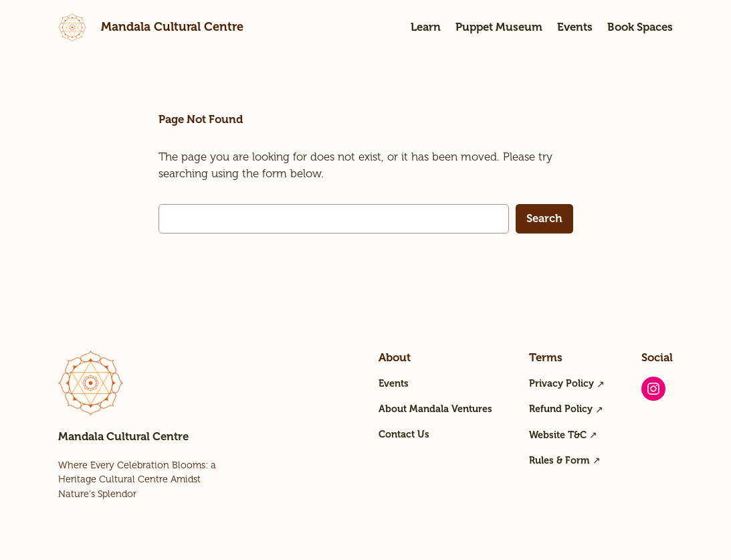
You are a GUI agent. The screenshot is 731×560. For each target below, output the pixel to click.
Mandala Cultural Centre (172, 27)
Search (544, 218)
